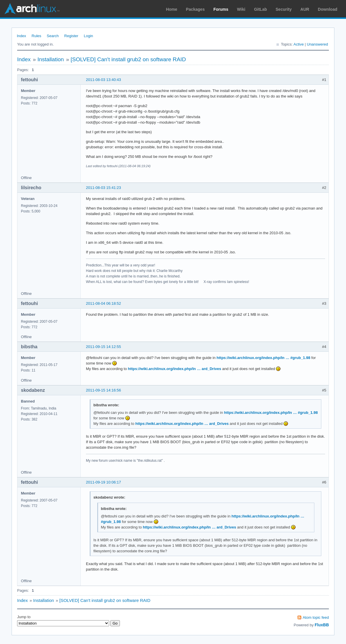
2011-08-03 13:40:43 (103, 80)
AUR (305, 9)
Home (172, 9)
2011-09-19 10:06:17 (103, 482)
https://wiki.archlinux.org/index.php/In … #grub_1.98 (263, 358)
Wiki (241, 9)
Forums (221, 9)
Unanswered (317, 44)
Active (299, 44)
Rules (36, 36)
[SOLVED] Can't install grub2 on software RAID (128, 59)
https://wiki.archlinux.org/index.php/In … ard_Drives (175, 369)
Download (328, 9)
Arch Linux (32, 9)
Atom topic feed (316, 617)
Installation (51, 59)
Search (53, 36)
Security (284, 9)
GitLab (260, 9)
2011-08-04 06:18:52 (103, 303)
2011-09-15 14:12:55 (103, 347)
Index (21, 36)
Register (71, 36)
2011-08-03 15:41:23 (103, 188)
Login (89, 36)
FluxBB (322, 625)
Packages (195, 9)
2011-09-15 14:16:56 (103, 390)
